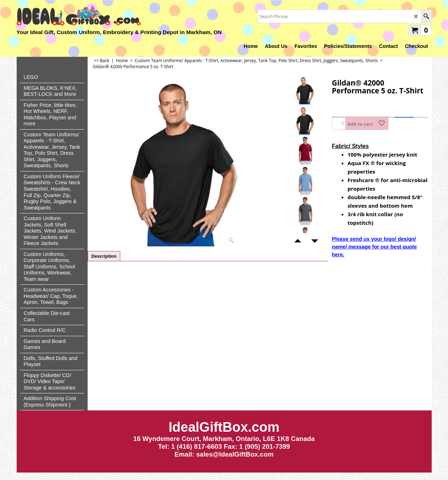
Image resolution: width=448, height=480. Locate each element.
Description (104, 256)
